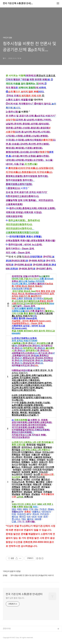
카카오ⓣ (44, 514)
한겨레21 (30, 482)
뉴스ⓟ (50, 460)
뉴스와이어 (17, 474)
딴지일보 (23, 464)
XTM (40, 517)
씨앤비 (27, 479)
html (52, 303)
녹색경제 (26, 472)
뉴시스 (15, 464)
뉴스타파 (16, 477)
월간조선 (45, 479)
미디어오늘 (17, 484)
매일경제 (41, 445)
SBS (14, 509)
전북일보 (26, 489)
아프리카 (21, 514)
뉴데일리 (17, 469)
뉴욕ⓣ (35, 462)
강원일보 (47, 484)
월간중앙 (40, 482)
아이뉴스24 (48, 452)
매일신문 (37, 484)
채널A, (51, 509)
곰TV (29, 514)
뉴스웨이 (33, 464)
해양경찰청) (34, 413)
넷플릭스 (36, 512)
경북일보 (16, 487)
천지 (51, 462)
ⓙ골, (19, 521)
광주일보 (38, 492)
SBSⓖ (38, 519)
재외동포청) (25, 410)
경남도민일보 (38, 489)
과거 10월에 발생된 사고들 (27, 308)
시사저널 (36, 479)
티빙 (14, 514)
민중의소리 (27, 467)
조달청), (35, 410)
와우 (46, 517)
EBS (19, 509)
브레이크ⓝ (39, 467)
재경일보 (47, 457)
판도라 (36, 514)
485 (27, 311)
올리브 (30, 519)
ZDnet (38, 452)
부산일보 (27, 484)
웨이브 (15, 517)
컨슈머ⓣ (28, 474)
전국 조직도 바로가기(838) (24, 341)
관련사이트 (7, 629)
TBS (24, 519)
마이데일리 (48, 469)
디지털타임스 (27, 452)
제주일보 (26, 494)
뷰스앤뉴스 (17, 479)
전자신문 (16, 452)
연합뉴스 (46, 450)
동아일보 (16, 450)
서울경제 (38, 457)
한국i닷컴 (31, 445)
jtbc (36, 509)
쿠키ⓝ (32, 477)
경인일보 (45, 487)
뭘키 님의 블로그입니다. (15, 598)
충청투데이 (17, 492)
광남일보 (28, 492)
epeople (16, 333)
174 (20, 363)
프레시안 (43, 462)
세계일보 (45, 455)
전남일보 (36, 494)
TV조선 (43, 509)
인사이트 (41, 477)
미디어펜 (50, 467)
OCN (34, 517)
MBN (25, 509)
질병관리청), (46, 410)
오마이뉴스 (27, 447)
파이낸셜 (16, 460)
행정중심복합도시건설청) (24, 415)
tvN (29, 517)
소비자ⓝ (27, 469)
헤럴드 (32, 460)
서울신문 (36, 455)
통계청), (16, 413)
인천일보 (48, 492)
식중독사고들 (18, 311)
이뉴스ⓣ (43, 472)
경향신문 (16, 447)
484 (43, 308)
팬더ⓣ (23, 517)
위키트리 (43, 464)
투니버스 (16, 519)
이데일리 (41, 460)
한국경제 (28, 457)
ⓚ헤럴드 (26, 462)
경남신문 (36, 487)
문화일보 (16, 455)
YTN (31, 509)
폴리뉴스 (16, 467)
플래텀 (25, 477)
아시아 (25, 460)
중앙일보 (48, 447)
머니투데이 (17, 457)
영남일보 (16, 494)
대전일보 (16, 489)
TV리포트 (37, 469)
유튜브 (28, 512)
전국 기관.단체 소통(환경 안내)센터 (19, 3)
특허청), (24, 413)
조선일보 (38, 447)
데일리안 (16, 472)
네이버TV (46, 512)
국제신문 (26, 487)
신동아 (49, 482)
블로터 (35, 472)
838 (34, 316)
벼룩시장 (29, 497)
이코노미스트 (18, 482)
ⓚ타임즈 (16, 462)
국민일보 (26, 455)
